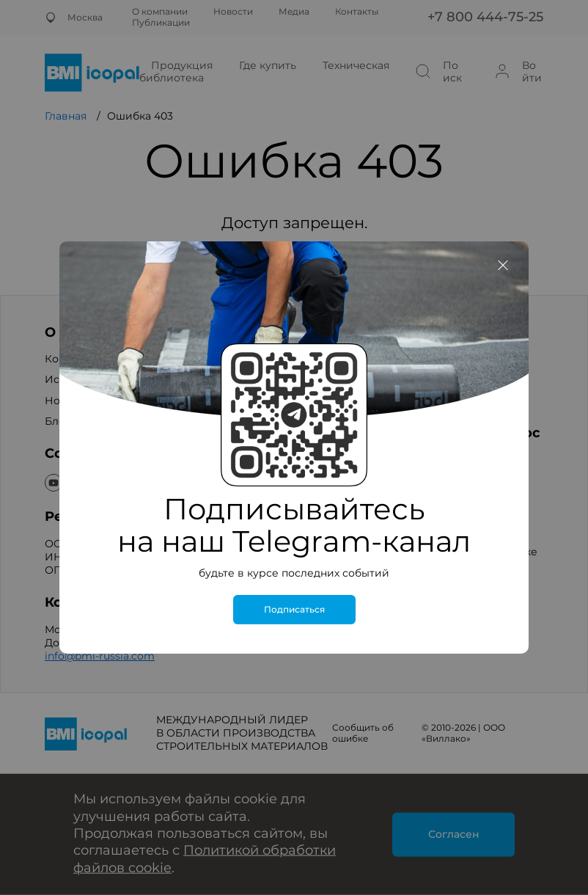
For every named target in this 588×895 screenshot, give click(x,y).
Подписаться (294, 610)
